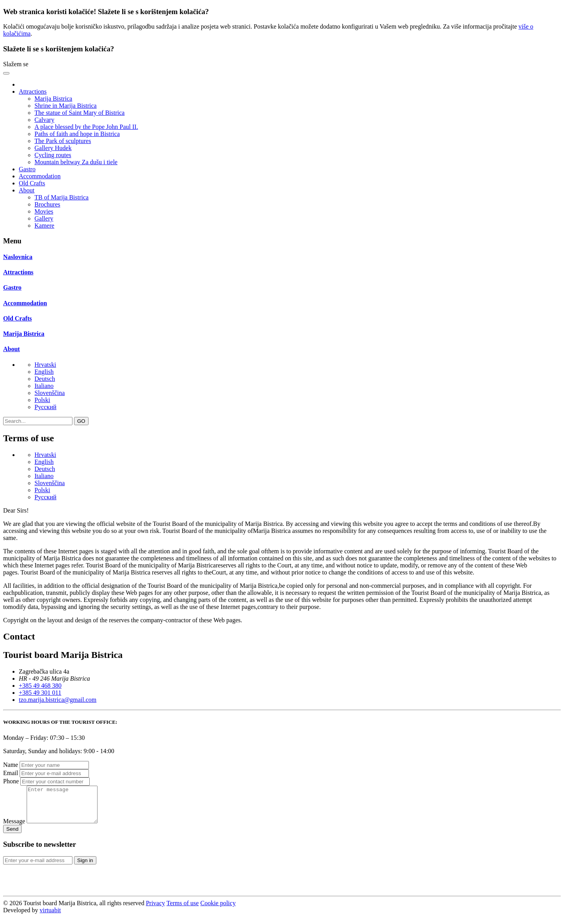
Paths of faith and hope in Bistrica (77, 134)
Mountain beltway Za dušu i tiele (76, 162)
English (44, 372)
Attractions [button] (33, 91)
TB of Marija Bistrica (61, 197)
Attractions (18, 272)
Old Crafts (32, 183)
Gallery (44, 218)
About (12, 349)
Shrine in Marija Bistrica (66, 106)
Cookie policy (218, 910)
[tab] (282, 257)
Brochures (47, 204)
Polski (42, 400)
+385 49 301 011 (40, 693)
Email (11, 773)
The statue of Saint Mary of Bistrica (80, 113)
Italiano (44, 386)
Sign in (85, 867)
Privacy (155, 910)
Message (14, 828)
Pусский (45, 407)
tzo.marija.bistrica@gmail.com (58, 700)
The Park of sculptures (63, 141)
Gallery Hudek (53, 148)
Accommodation (40, 176)
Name (11, 765)
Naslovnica (18, 257)
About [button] (27, 190)
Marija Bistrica (53, 99)
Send (12, 836)
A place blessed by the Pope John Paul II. (86, 127)
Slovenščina (50, 393)
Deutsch (45, 379)
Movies (44, 211)
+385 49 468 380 (40, 686)
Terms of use (183, 910)
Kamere (44, 226)
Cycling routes (53, 155)
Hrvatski (45, 365)
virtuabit (50, 917)
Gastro (27, 169)
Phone (11, 781)
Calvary (44, 120)
